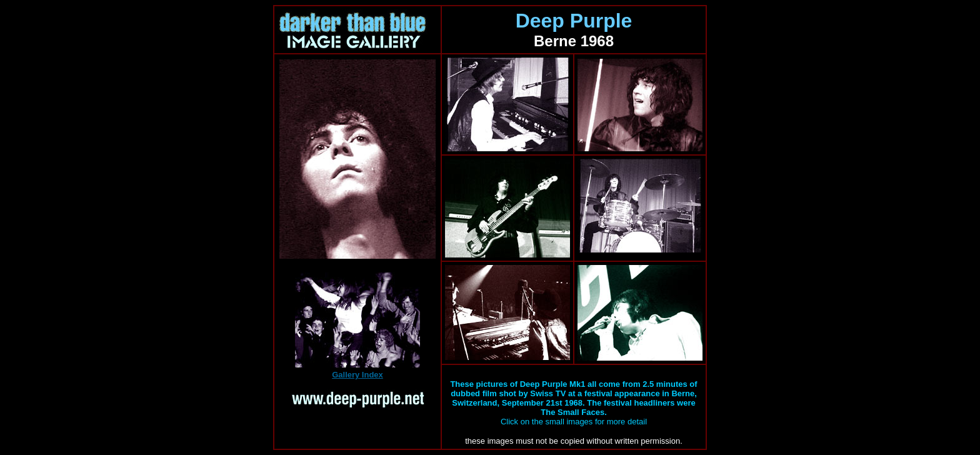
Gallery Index (357, 375)
